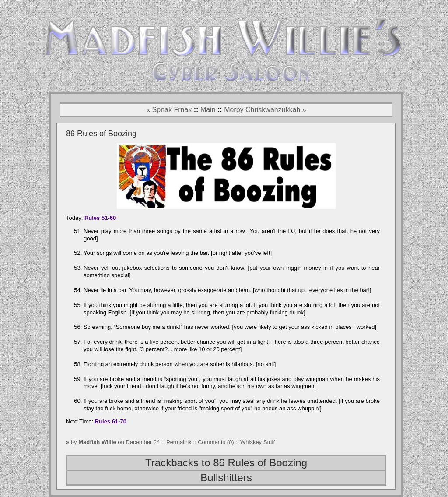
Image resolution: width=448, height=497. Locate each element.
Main (208, 110)
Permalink (180, 442)
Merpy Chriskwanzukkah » (265, 110)
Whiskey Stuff (257, 442)
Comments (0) (216, 442)
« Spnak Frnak (169, 110)
